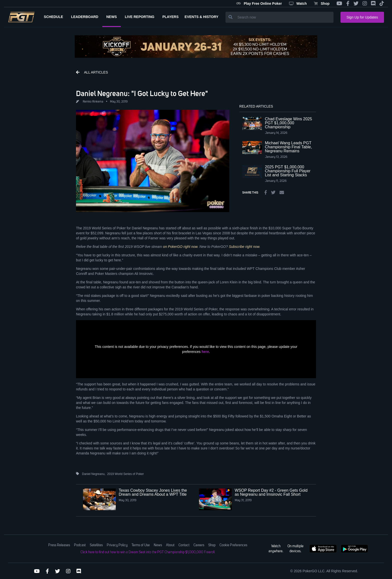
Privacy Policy (117, 545)
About (170, 545)
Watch (298, 4)
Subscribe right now (244, 247)
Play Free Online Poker (259, 4)
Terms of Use (141, 545)
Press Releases (59, 545)
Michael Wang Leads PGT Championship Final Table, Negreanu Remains (288, 147)
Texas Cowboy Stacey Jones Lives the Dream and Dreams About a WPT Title (153, 492)
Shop (322, 4)
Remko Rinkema (93, 102)
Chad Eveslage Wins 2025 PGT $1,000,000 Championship (289, 123)
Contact (184, 545)
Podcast (80, 545)
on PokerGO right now (180, 247)
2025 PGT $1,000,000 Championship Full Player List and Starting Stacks (288, 171)
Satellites (96, 545)
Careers (199, 545)
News (158, 545)
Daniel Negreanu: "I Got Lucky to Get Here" (142, 93)
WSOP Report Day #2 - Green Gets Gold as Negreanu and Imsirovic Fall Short (271, 492)
